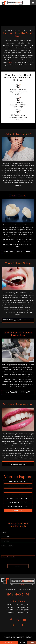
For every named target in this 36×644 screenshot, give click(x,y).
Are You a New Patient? (8, 557)
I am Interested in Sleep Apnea (18, 494)
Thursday (11, 612)
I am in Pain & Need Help (18, 490)
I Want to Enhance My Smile (18, 502)
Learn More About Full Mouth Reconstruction (18, 464)
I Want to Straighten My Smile (18, 506)
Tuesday (10, 607)
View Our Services (18, 510)
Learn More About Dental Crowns (18, 252)
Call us (10, 62)
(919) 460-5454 (18, 595)
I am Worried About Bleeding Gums (18, 486)
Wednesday (11, 610)
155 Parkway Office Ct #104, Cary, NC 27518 (18, 589)
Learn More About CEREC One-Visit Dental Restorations (18, 392)
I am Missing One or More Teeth (18, 498)
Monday (10, 605)
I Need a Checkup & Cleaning (18, 482)
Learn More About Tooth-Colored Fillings (18, 320)
